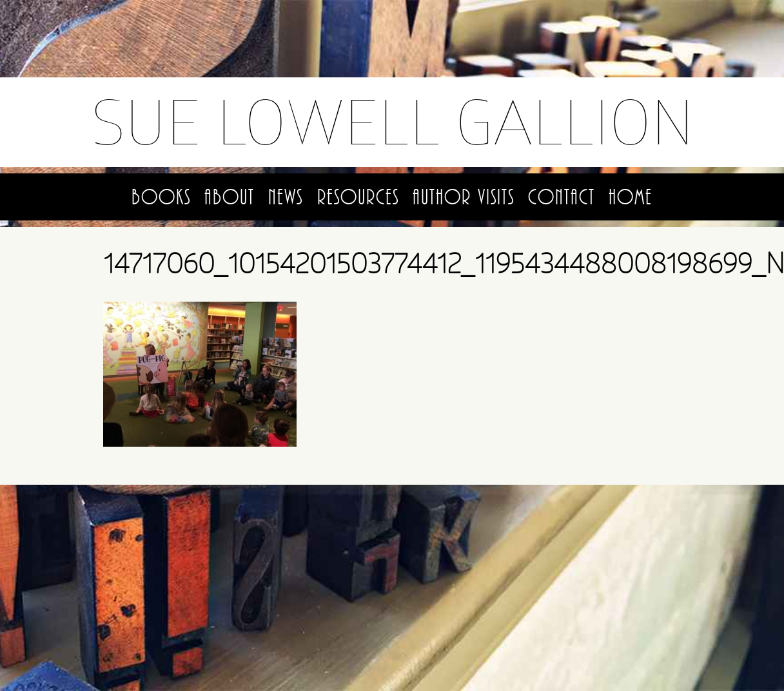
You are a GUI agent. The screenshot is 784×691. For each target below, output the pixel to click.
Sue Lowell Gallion (392, 122)
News (286, 197)
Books (161, 197)
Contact (562, 197)
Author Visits (464, 197)
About (230, 197)
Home (631, 197)
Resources (358, 197)
